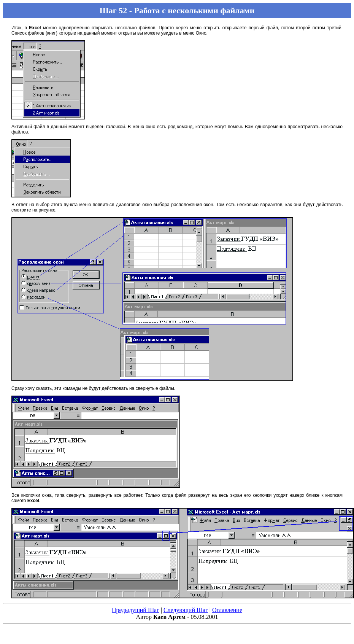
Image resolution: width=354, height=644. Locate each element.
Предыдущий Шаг (136, 610)
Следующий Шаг (186, 610)
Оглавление (227, 610)
